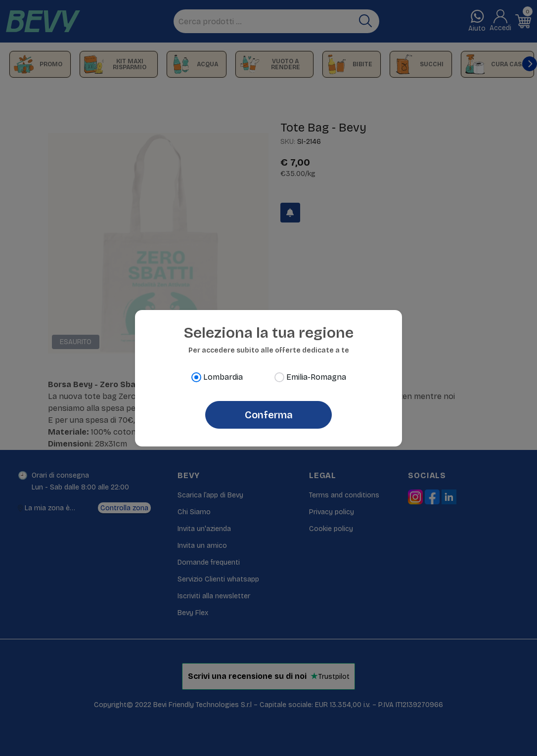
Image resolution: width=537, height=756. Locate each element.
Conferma (269, 415)
